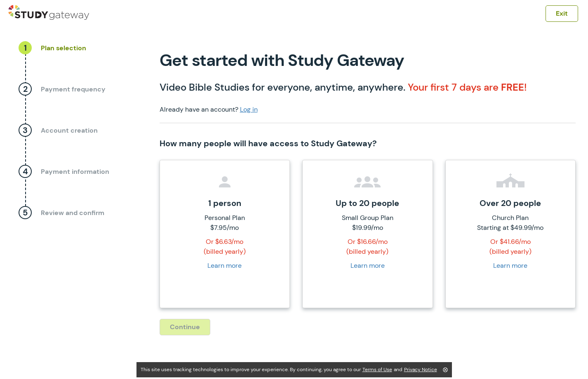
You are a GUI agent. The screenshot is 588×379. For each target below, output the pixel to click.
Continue (185, 327)
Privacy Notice (421, 370)
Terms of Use (377, 370)
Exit (562, 13)
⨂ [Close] (445, 370)
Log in (249, 109)
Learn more (225, 266)
